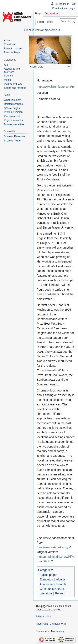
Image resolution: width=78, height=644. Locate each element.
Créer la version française (41, 30)
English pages (48, 575)
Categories (45, 570)
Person (60, 593)
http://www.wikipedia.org (52, 547)
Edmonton (46, 579)
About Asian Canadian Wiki (51, 624)
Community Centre (52, 589)
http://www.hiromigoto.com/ (54, 87)
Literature (46, 593)
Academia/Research (53, 584)
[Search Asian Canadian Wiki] (68, 21)
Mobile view (58, 631)
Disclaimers (42, 631)
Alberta (61, 579)
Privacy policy (43, 616)
